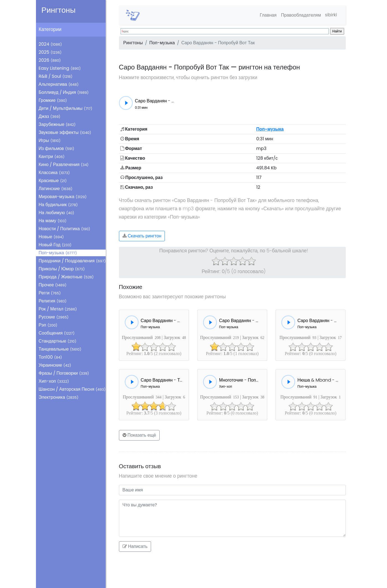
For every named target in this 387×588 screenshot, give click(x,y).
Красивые (53, 181)
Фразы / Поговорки (64, 373)
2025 (50, 52)
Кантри (52, 156)
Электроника (59, 397)
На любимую (57, 213)
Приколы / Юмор (62, 269)
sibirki (330, 15)
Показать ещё (139, 435)
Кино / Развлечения (64, 165)
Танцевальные (60, 349)
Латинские (56, 189)
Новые (51, 237)
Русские (54, 317)
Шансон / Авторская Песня (72, 389)
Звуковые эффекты (65, 132)
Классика (54, 173)
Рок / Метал (58, 309)
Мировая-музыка (63, 197)
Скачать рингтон (142, 236)
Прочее (53, 285)
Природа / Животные (66, 277)
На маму (53, 221)
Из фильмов (57, 148)
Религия (53, 301)
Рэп (48, 325)
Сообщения (57, 333)
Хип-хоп (54, 381)
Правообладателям (300, 15)
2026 (50, 60)
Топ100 (50, 357)
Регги (50, 293)
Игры (50, 140)
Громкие (53, 100)
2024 (50, 44)
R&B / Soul (56, 76)
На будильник (58, 205)
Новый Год (55, 245)
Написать (135, 546)
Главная (267, 15)
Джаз (50, 116)
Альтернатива (59, 84)
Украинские (55, 365)
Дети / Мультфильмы (66, 108)
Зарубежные (57, 124)
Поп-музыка (58, 253)
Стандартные (58, 341)
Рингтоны (59, 10)
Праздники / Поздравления (72, 261)
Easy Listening (60, 68)
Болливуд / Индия (64, 92)
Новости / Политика (64, 229)
